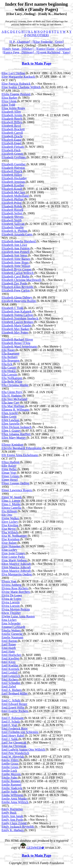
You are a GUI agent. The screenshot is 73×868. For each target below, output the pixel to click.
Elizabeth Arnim (12, 115)
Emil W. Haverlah (13, 757)
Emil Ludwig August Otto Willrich (24, 750)
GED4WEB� (36, 848)
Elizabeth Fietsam (13, 147)
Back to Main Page (36, 63)
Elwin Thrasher (11, 613)
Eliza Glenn (9, 101)
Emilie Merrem (11, 774)
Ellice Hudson (11, 462)
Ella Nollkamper (12, 378)
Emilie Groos (10, 764)
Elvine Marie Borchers (16, 592)
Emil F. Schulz (11, 721)
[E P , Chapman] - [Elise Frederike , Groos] (36, 42)
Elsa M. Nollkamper (15, 536)
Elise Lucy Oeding (14, 73)
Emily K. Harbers (13, 830)
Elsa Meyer (9, 529)
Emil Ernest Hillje (13, 707)
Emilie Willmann (13, 795)
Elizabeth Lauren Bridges (18, 322)
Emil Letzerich (11, 676)
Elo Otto (7, 515)
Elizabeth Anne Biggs (16, 262)
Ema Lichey (9, 620)
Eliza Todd (8, 105)
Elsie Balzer (10, 543)
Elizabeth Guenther (14, 164)
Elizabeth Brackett (13, 129)
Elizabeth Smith (12, 220)
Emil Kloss (9, 662)
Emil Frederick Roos (15, 728)
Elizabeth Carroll (12, 133)
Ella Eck (7, 364)
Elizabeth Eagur (12, 140)
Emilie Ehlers (11, 760)
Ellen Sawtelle (11, 424)
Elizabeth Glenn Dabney (17, 297)
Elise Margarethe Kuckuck (19, 77)
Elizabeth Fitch (11, 150)
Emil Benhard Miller (15, 693)
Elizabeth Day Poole (15, 283)
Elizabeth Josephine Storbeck (20, 318)
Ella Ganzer (9, 368)
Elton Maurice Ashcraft (17, 564)
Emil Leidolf (10, 672)
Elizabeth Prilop (12, 203)
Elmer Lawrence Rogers (17, 490)
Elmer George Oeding (16, 483)
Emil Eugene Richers (15, 711)
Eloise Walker (11, 518)
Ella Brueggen (11, 360)
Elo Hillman (10, 511)
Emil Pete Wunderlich (15, 753)
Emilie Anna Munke (15, 799)
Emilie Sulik (10, 792)
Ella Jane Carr (11, 403)
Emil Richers (10, 679)
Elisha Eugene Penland (16, 94)
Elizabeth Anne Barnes (16, 259)
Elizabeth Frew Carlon (16, 290)
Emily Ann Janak (13, 816)
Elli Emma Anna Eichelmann (20, 455)
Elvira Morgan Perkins (16, 609)
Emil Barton (10, 641)
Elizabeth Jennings (14, 182)
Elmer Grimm (11, 476)
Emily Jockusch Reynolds (18, 827)
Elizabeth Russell (12, 210)
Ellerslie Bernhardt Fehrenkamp (22, 448)
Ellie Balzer (9, 466)
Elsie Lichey (9, 550)
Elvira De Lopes (12, 595)
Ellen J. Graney (12, 431)
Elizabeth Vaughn (13, 227)
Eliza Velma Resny (13, 108)
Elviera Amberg (12, 585)
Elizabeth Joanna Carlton (18, 315)
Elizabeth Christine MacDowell (22, 280)
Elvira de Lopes (11, 599)
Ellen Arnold (10, 413)
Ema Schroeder (11, 623)
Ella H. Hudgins (12, 396)
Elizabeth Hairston (13, 168)
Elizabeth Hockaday (14, 178)
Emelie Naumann (12, 637)
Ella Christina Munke (15, 385)
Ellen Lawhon (11, 420)
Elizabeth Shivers (12, 217)
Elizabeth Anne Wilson (16, 266)
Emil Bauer (9, 644)
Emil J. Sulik (10, 739)
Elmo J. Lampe (11, 501)
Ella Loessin (10, 375)
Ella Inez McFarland (14, 399)
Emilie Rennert (11, 781)
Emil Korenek (11, 669)
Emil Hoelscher (12, 655)
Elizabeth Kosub (12, 189)
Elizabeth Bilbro (12, 122)
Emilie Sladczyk (12, 788)
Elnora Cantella (12, 508)
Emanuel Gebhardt (13, 627)
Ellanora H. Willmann (16, 410)
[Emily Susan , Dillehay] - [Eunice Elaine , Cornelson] (36, 49)
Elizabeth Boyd (11, 126)
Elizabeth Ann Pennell (16, 252)
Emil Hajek (9, 648)
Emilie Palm (10, 778)
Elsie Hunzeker (11, 546)
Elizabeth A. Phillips (15, 231)
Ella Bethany (10, 357)
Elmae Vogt (9, 473)
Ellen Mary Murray (14, 438)
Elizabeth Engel (12, 143)
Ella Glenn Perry (12, 392)
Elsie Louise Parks (13, 557)
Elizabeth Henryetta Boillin (19, 301)
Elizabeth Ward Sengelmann (20, 346)
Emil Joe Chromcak (14, 743)
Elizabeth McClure (14, 192)
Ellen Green (9, 417)
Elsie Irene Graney (14, 553)
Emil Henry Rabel (13, 736)
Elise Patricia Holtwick (16, 84)
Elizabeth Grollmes (14, 157)
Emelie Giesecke (12, 634)
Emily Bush (9, 813)
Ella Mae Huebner (13, 406)
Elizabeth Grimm (13, 154)
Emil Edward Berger (14, 704)
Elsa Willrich (10, 532)
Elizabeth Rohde (12, 206)
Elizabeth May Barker (16, 329)
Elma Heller (10, 469)
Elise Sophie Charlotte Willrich (21, 87)
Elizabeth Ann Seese (15, 255)
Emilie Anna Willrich (15, 802)
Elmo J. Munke (11, 504)
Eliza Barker (10, 98)
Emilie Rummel (11, 785)
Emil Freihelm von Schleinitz (20, 732)
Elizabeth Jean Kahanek (17, 311)
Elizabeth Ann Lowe (14, 245)
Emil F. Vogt (10, 725)
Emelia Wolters (11, 630)
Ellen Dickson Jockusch (17, 427)
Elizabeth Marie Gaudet (17, 325)
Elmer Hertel (10, 480)
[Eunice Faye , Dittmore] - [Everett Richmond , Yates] (36, 52)
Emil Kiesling (11, 658)
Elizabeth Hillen (12, 175)
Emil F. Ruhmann (13, 718)
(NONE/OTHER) (38, 35)
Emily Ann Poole (13, 820)
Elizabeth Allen (11, 112)
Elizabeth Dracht (12, 136)
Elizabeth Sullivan (13, 224)
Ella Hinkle (9, 371)
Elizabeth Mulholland (15, 196)
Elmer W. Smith (12, 497)
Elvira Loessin (11, 602)
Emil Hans (8, 651)
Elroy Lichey (10, 522)
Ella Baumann (10, 353)
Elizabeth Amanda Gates (17, 234)
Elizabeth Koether (13, 185)
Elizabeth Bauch (12, 119)
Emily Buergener (12, 809)
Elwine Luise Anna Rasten (18, 616)
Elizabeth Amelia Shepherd (19, 241)
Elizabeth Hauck (12, 171)
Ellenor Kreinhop (13, 445)
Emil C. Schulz (11, 700)
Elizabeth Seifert (12, 213)
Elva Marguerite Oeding (17, 574)
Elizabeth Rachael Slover (17, 339)
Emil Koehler (10, 665)
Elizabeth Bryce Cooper (17, 269)
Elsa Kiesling (10, 525)
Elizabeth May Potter (15, 332)
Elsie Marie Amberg (15, 560)
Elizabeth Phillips (13, 199)
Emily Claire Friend (14, 823)
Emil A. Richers (12, 690)
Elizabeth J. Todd (13, 308)
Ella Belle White (12, 382)
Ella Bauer (9, 350)
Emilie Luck (9, 771)
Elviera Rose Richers (15, 588)
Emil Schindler (11, 683)
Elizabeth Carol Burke (16, 276)
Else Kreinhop (11, 539)
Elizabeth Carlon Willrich (18, 273)
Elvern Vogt (9, 581)
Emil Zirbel (9, 686)
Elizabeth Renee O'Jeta (16, 343)
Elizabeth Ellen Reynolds (18, 287)
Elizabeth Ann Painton (16, 248)
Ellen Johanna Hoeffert (16, 434)
